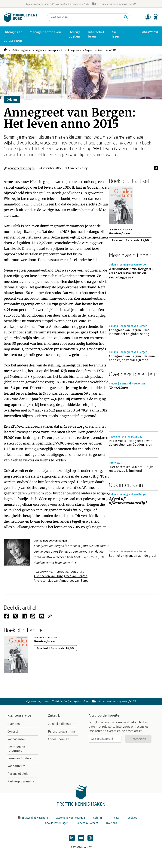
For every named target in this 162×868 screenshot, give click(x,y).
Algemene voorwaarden (71, 818)
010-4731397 (150, 32)
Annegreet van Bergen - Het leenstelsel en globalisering (129, 332)
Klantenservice (19, 715)
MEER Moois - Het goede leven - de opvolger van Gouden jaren (132, 443)
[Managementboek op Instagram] (90, 838)
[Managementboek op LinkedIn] (72, 838)
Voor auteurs (16, 766)
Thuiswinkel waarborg (33, 818)
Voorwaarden (17, 739)
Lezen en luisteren (20, 758)
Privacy (115, 818)
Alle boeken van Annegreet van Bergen (61, 576)
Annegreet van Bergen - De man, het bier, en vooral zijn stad (132, 358)
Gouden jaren (16, 149)
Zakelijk (54, 715)
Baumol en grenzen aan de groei (133, 556)
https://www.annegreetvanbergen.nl (59, 572)
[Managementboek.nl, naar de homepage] (21, 21)
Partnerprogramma (21, 781)
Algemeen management (49, 50)
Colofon (98, 818)
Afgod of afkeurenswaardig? (128, 501)
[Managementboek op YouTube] (81, 838)
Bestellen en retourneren (16, 749)
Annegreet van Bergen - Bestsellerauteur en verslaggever (131, 273)
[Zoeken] (85, 17)
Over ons (14, 724)
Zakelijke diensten (61, 724)
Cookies (132, 818)
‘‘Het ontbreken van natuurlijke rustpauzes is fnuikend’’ (131, 469)
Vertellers (118, 388)
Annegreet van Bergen (21, 168)
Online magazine (21, 50)
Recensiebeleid (18, 774)
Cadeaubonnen (59, 739)
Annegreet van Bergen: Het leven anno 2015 (92, 50)
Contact (13, 731)
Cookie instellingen (57, 823)
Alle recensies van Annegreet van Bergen (62, 581)
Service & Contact (87, 823)
